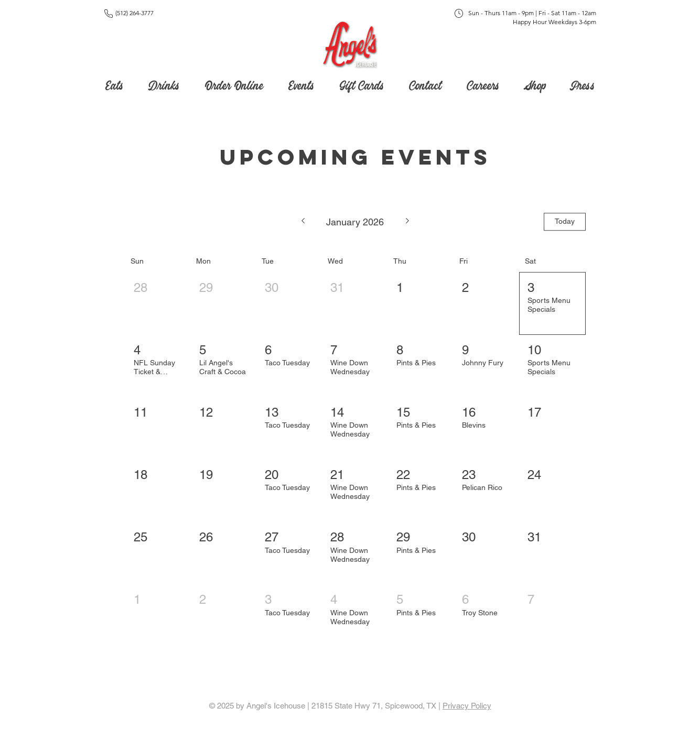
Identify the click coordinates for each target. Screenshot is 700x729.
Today (565, 221)
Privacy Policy (467, 706)
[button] (362, 83)
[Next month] (408, 222)
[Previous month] (303, 222)
